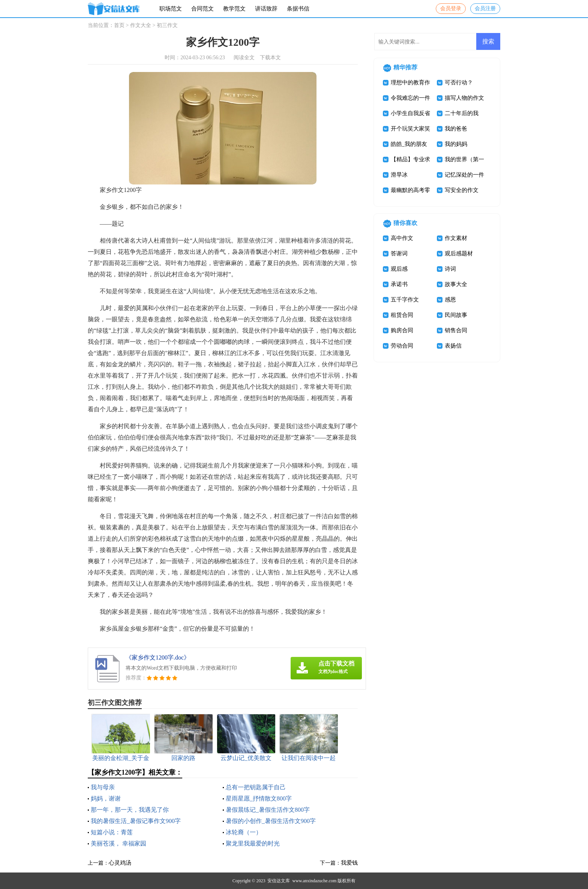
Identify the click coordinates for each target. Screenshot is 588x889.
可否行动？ (459, 82)
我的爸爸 (456, 129)
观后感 (399, 269)
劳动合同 (402, 346)
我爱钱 (349, 863)
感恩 (450, 300)
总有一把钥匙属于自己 (256, 787)
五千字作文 (405, 300)
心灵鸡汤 (120, 863)
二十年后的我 (462, 113)
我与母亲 (103, 787)
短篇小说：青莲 (112, 832)
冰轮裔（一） (244, 832)
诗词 (450, 269)
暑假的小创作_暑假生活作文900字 (271, 821)
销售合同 (456, 330)
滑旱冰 (399, 175)
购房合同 (402, 330)
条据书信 (298, 9)
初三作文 (167, 25)
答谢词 (399, 253)
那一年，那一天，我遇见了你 (130, 810)
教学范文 (234, 9)
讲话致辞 (266, 9)
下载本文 (270, 58)
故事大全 (456, 284)
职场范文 (171, 9)
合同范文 (202, 9)
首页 (119, 25)
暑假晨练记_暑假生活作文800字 (268, 810)
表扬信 (453, 346)
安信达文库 (279, 881)
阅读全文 (244, 58)
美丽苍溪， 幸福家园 (118, 843)
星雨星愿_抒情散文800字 (259, 798)
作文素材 (456, 238)
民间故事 (456, 315)
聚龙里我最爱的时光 (253, 843)
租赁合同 (402, 315)
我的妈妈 (456, 144)
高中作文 (402, 238)
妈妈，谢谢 (106, 798)
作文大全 (141, 25)
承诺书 (399, 284)
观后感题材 (459, 253)
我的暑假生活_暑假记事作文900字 (136, 821)
